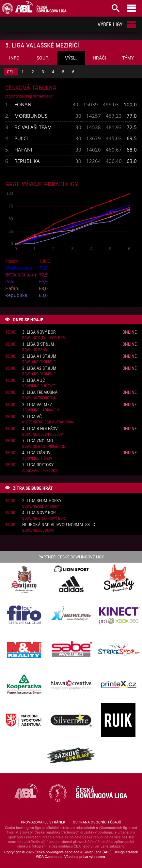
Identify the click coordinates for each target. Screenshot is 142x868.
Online (130, 332)
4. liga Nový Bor (39, 513)
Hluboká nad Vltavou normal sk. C (59, 525)
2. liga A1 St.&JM (39, 356)
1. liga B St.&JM (38, 344)
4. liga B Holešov (40, 429)
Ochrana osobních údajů (97, 822)
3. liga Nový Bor (39, 332)
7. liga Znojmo (38, 441)
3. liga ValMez (37, 405)
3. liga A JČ (34, 380)
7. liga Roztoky (38, 465)
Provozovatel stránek (43, 822)
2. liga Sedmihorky (42, 501)
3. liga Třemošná (40, 392)
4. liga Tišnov (36, 453)
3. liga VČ (32, 417)
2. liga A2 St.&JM (39, 368)
